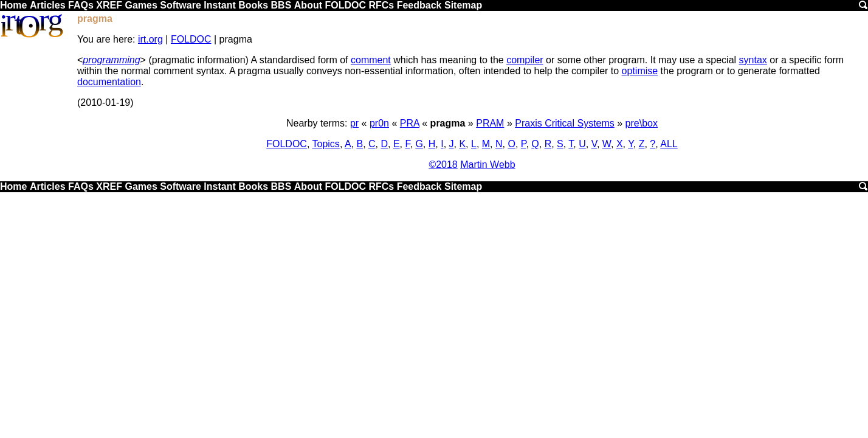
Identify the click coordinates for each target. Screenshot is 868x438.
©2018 (443, 165)
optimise (640, 71)
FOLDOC (345, 5)
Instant (219, 5)
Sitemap (463, 5)
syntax (753, 60)
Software (181, 5)
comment (371, 60)
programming (111, 60)
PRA (410, 123)
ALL (669, 144)
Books (253, 5)
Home (13, 5)
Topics (326, 144)
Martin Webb (487, 165)
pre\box (642, 123)
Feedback (419, 5)
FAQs (81, 5)
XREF (109, 5)
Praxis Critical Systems (565, 123)
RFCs (381, 5)
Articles (48, 5)
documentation (109, 82)
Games (141, 5)
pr (354, 123)
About (308, 5)
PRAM (490, 123)
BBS (281, 5)
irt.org (150, 39)
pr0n (379, 123)
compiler (525, 60)
